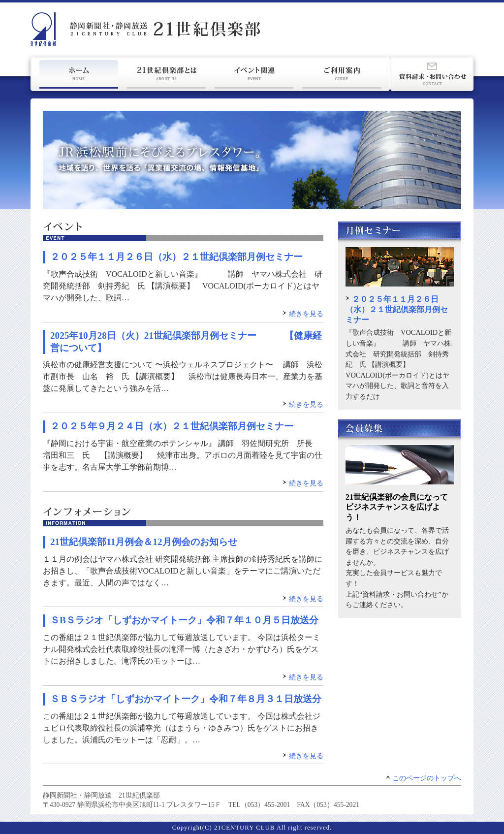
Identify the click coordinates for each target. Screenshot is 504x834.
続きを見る (306, 314)
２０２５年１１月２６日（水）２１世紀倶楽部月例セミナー (176, 257)
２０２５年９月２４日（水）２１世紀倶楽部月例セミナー (172, 426)
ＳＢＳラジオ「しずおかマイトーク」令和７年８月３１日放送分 (186, 699)
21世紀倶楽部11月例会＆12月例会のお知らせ (144, 542)
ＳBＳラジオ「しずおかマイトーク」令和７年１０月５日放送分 (184, 620)
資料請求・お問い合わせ (432, 74)
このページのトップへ (427, 778)
